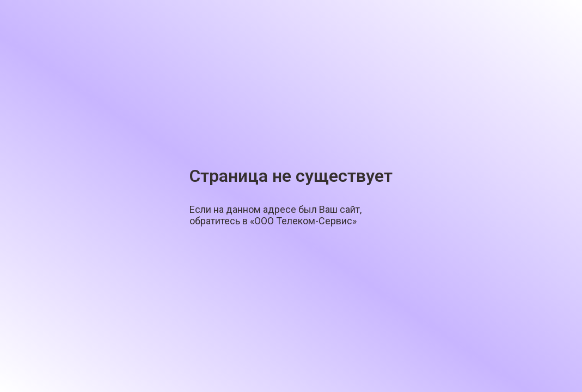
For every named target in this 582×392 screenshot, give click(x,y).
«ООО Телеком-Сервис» (303, 221)
